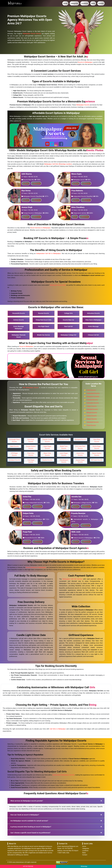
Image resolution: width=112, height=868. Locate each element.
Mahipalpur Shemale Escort (19, 336)
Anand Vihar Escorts (80, 454)
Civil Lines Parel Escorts (80, 447)
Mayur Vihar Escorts (47, 454)
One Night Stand (43, 326)
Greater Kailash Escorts (31, 447)
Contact (101, 3)
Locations (85, 3)
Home (65, 3)
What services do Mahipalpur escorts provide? (27, 801)
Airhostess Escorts (93, 313)
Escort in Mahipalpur (26, 346)
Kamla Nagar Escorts (97, 447)
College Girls (68, 313)
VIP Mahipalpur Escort (31, 388)
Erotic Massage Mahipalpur (19, 327)
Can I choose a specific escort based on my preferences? (30, 833)
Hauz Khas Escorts (97, 440)
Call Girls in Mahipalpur (58, 729)
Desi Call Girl (68, 326)
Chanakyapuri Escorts (64, 461)
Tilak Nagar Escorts (31, 461)
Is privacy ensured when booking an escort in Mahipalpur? (31, 827)
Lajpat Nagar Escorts (47, 447)
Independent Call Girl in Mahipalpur (48, 253)
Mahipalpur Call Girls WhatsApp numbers (58, 164)
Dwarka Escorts (47, 460)
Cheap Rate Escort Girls (44, 320)
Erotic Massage (93, 326)
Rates (93, 3)
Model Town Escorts (64, 447)
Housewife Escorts (19, 313)
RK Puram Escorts (97, 460)
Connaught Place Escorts (14, 440)
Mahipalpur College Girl (69, 335)
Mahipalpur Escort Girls (58, 285)
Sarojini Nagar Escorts (80, 461)
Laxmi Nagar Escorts (64, 454)
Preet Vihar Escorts (31, 454)
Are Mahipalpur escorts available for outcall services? (29, 821)
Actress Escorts (19, 320)
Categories (74, 3)
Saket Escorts (14, 446)
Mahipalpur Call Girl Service (72, 579)
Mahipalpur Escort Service (32, 34)
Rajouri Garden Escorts (97, 454)
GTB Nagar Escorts (14, 454)
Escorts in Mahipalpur (85, 62)
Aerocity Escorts (64, 439)
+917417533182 (28, 866)
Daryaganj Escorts (80, 439)
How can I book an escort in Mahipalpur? (25, 815)
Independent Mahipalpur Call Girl (63, 775)
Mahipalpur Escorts (83, 105)
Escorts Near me (68, 320)
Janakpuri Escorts (14, 460)
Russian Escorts (44, 313)
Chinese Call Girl (93, 335)
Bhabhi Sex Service (44, 335)
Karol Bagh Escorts (31, 440)
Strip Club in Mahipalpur (93, 320)
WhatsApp (84, 866)
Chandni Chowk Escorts (47, 440)
